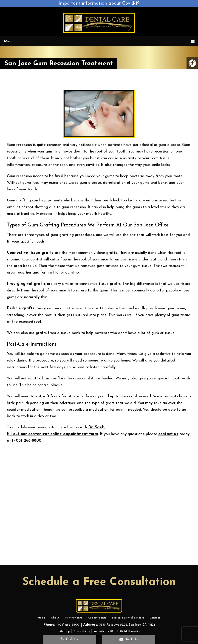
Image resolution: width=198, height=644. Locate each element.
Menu (9, 41)
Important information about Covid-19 (99, 3)
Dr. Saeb (96, 427)
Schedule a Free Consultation (99, 582)
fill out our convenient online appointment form (52, 434)
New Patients (74, 618)
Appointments (97, 618)
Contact (154, 618)
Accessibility (82, 631)
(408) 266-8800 (27, 441)
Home (42, 618)
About (56, 618)
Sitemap (64, 631)
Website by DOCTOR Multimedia (117, 631)
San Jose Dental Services (127, 618)
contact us (168, 434)
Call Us (69, 639)
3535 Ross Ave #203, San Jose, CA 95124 (127, 625)
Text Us (129, 639)
